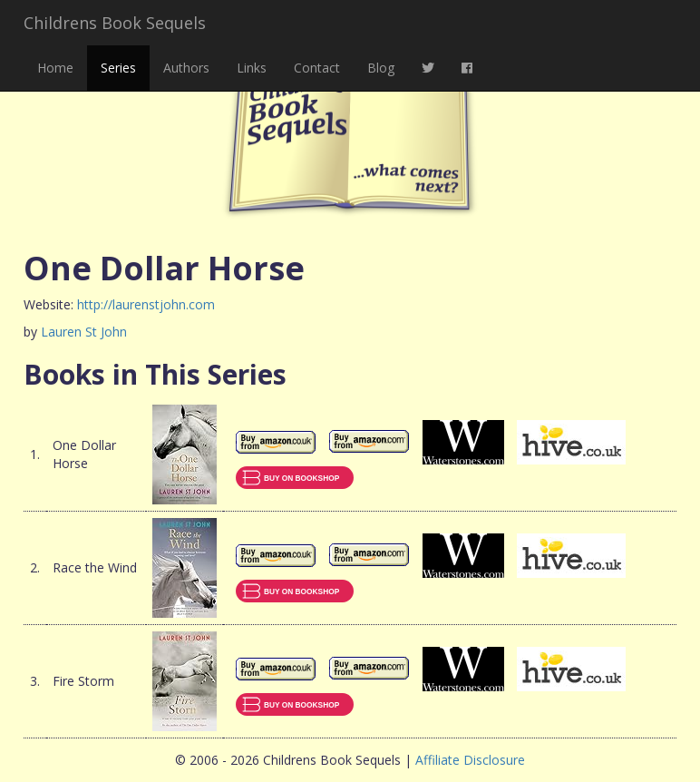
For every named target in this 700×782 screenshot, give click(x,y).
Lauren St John (84, 332)
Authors (186, 68)
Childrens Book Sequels (115, 23)
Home (55, 68)
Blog (381, 68)
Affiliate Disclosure (470, 760)
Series (118, 68)
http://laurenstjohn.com (146, 304)
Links (252, 68)
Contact (317, 68)
